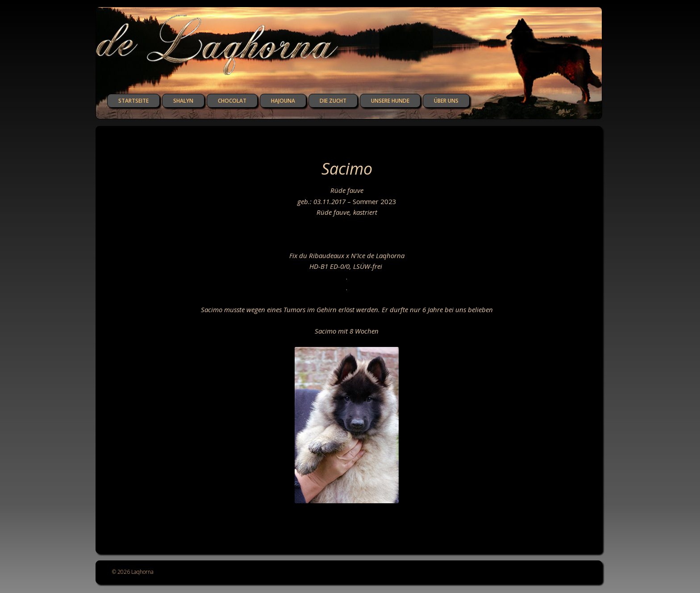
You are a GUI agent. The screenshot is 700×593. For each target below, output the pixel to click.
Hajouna (283, 101)
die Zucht (333, 101)
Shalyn (183, 101)
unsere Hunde (390, 101)
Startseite (133, 101)
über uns (446, 101)
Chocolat (232, 101)
